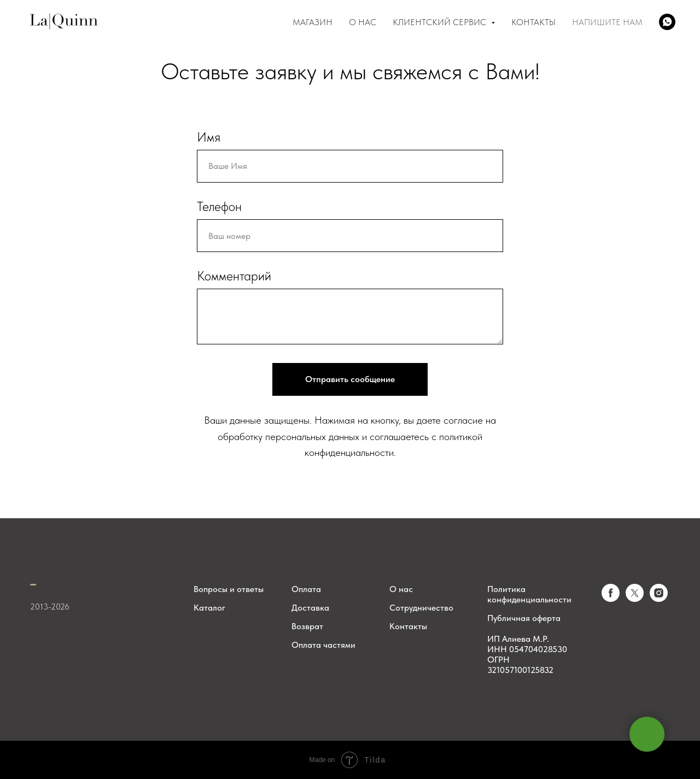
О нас (401, 589)
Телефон (219, 206)
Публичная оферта (524, 618)
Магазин (313, 22)
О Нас (363, 22)
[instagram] (659, 599)
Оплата (306, 589)
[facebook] (611, 599)
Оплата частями (323, 645)
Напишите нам (607, 22)
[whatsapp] (667, 22)
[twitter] (635, 599)
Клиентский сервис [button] (441, 22)
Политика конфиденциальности (529, 594)
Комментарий (234, 276)
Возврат (307, 626)
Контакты (533, 22)
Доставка (310, 608)
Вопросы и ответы (229, 589)
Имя (209, 137)
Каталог (209, 608)
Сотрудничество (421, 608)
